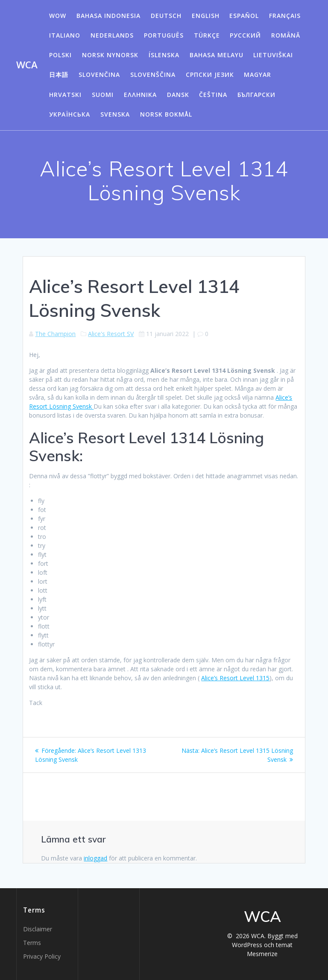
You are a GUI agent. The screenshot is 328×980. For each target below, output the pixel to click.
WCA (27, 65)
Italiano (65, 35)
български (256, 95)
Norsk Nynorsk (110, 55)
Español (244, 16)
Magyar (258, 75)
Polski (60, 55)
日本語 (59, 75)
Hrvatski (65, 95)
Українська (70, 114)
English (206, 16)
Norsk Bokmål (166, 114)
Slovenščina (153, 75)
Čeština (213, 95)
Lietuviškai (273, 55)
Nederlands (112, 35)
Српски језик (210, 75)
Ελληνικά (140, 95)
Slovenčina (99, 75)
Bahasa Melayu (217, 55)
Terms (32, 943)
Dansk (178, 95)
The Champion (55, 334)
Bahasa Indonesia (108, 16)
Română (286, 35)
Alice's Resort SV (111, 334)
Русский (245, 35)
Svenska (115, 114)
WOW (58, 16)
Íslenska (164, 55)
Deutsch (166, 16)
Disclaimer (38, 929)
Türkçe (207, 35)
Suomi (103, 95)
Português (164, 35)
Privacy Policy (42, 956)
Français (285, 16)
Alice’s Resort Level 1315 (235, 678)
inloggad (95, 858)
